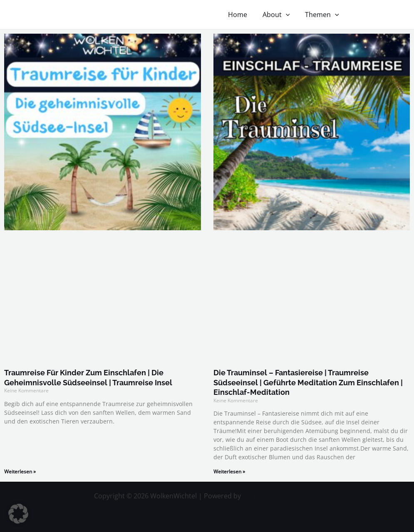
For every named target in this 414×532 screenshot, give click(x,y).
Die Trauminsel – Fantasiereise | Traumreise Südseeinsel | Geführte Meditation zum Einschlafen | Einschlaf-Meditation (308, 382)
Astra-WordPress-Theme (281, 496)
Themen (323, 15)
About (279, 15)
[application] (289, 15)
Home (243, 15)
